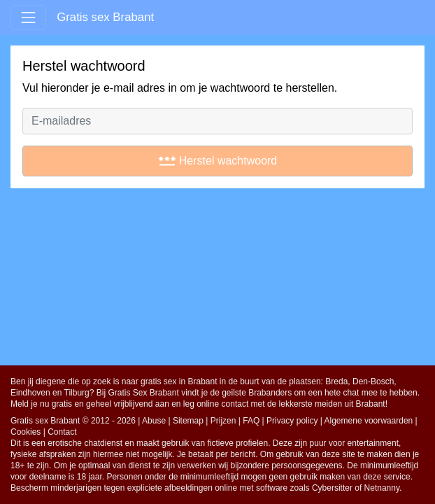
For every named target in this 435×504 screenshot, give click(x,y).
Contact (62, 432)
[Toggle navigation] (28, 17)
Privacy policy (292, 421)
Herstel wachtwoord (218, 161)
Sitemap (188, 421)
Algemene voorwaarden (369, 421)
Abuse (154, 421)
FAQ (251, 421)
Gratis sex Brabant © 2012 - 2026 (73, 421)
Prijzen (223, 421)
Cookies (26, 432)
